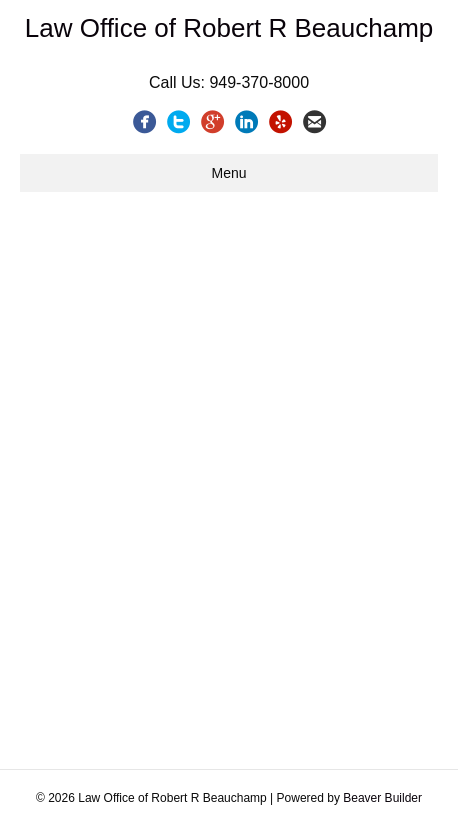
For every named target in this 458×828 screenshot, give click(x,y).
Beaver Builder (382, 798)
